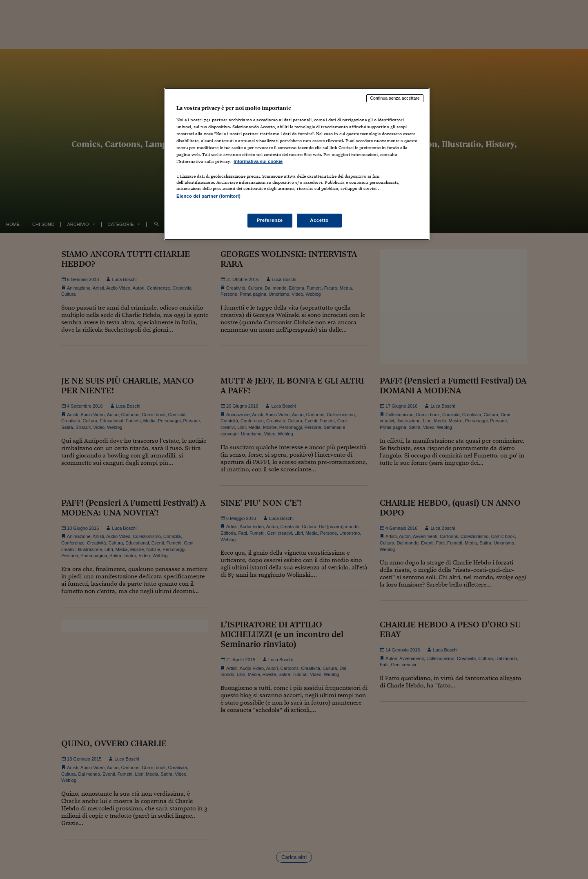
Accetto (319, 220)
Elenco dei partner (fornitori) (208, 196)
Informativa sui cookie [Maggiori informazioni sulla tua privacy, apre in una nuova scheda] (258, 161)
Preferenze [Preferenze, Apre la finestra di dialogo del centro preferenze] (270, 220)
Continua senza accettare (395, 98)
